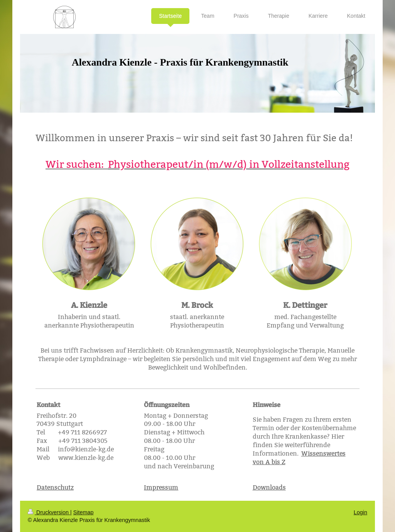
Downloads (269, 487)
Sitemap (84, 512)
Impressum (161, 487)
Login (360, 512)
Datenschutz (55, 487)
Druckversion (49, 512)
